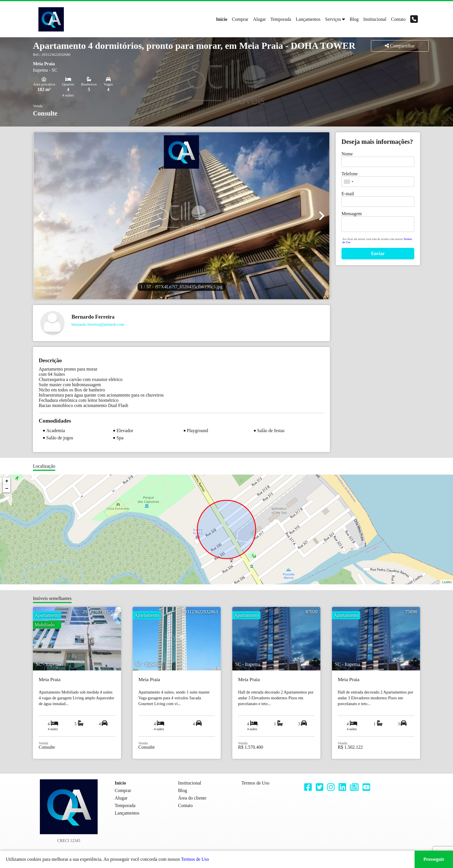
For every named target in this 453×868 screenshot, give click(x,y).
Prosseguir (434, 859)
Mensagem (352, 214)
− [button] (7, 489)
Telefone (350, 174)
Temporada (281, 19)
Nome (347, 154)
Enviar (378, 253)
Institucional (375, 19)
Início (222, 19)
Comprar (240, 19)
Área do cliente (192, 798)
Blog (354, 19)
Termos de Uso (195, 859)
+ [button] (7, 481)
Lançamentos (308, 19)
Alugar (259, 19)
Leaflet (447, 582)
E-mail (348, 194)
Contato (398, 19)
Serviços (333, 19)
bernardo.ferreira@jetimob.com (98, 324)
